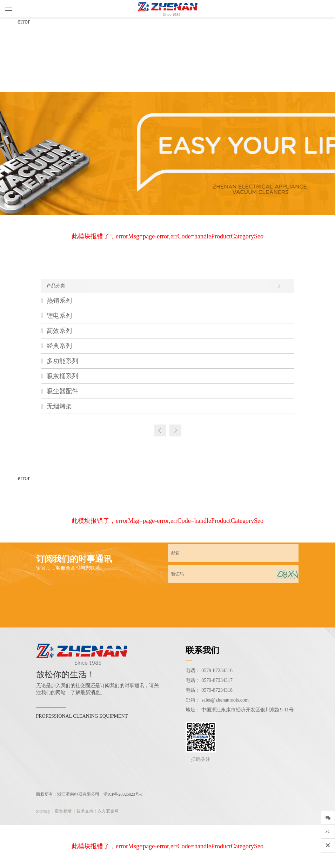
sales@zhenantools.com (225, 700)
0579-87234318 (217, 690)
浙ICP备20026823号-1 (123, 794)
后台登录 (63, 811)
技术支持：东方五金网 (98, 811)
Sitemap (43, 811)
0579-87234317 (217, 680)
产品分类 (164, 286)
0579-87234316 (217, 670)
